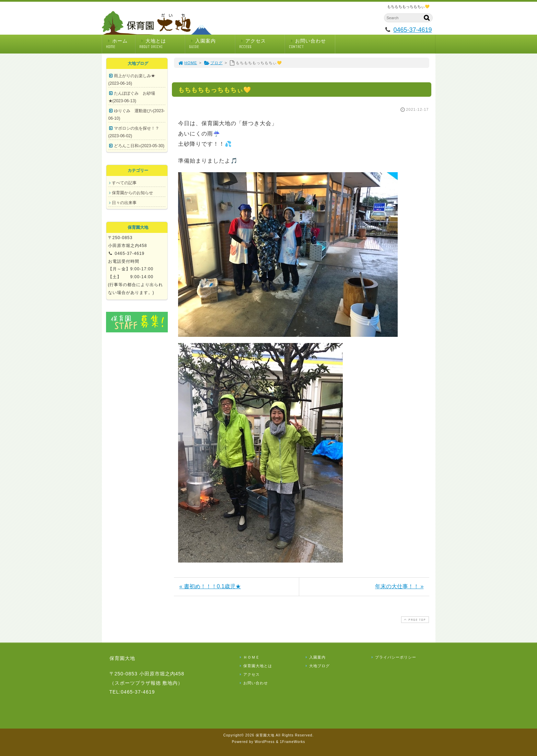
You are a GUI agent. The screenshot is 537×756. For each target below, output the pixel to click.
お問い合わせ (312, 44)
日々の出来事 (124, 203)
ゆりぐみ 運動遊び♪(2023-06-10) (137, 115)
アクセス (262, 44)
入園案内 (212, 44)
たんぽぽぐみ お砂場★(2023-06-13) (132, 97)
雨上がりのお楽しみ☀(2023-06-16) (132, 80)
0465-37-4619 (412, 30)
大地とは (162, 44)
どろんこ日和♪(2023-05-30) (139, 146)
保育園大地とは (255, 666)
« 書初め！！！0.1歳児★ (210, 586)
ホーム (121, 44)
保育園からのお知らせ (132, 193)
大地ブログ (317, 666)
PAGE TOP (414, 620)
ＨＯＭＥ (249, 657)
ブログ (213, 63)
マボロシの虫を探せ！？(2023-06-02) (134, 132)
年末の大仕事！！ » (399, 586)
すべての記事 (124, 183)
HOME (188, 63)
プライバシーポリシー (393, 657)
